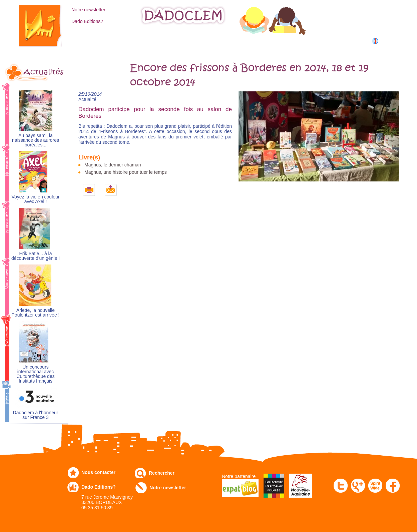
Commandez (132, 41)
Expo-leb (175, 41)
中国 (386, 48)
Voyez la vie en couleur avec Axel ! (36, 199)
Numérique (270, 41)
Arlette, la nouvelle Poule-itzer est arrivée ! (36, 313)
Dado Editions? (87, 21)
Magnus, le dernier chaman (113, 165)
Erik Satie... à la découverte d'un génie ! (36, 256)
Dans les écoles (320, 41)
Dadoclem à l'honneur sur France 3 (36, 415)
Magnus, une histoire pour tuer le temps (126, 172)
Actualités (43, 72)
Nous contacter (98, 472)
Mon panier (352, 23)
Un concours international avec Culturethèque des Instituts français (35, 374)
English (388, 41)
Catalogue (87, 41)
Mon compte (353, 9)
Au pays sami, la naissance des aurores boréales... (36, 140)
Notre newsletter (88, 10)
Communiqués (221, 41)
